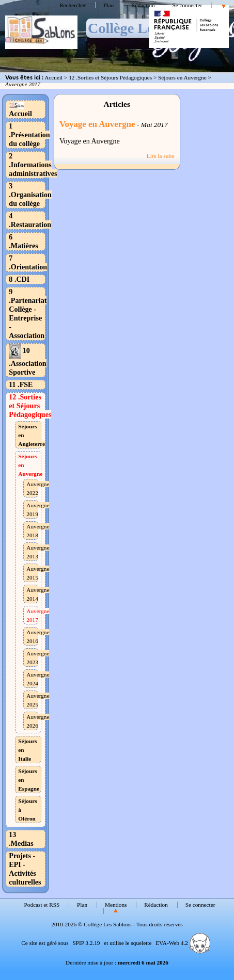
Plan (108, 5)
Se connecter (187, 5)
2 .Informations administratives (33, 165)
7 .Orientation (28, 262)
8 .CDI (19, 279)
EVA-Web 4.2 (183, 943)
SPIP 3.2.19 (86, 943)
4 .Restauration (30, 220)
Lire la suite (161, 156)
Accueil (53, 77)
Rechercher (73, 5)
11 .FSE (21, 384)
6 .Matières (23, 241)
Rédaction (143, 5)
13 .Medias (21, 839)
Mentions (116, 905)
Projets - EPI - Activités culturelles (25, 869)
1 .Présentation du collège (29, 135)
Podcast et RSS (42, 905)
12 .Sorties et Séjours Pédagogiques (110, 77)
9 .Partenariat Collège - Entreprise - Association (28, 314)
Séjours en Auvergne (182, 77)
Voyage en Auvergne (97, 124)
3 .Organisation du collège (30, 195)
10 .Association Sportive (27, 361)
